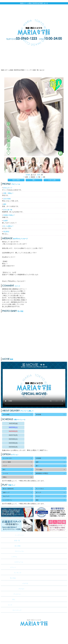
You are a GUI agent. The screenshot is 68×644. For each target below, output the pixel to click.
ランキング (11, 572)
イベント (9, 567)
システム (9, 556)
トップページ (13, 535)
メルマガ (15, 583)
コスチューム (12, 562)
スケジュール (13, 551)
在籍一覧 (11, 540)
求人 (8, 599)
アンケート (11, 594)
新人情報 (11, 545)
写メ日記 (9, 578)
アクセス (13, 588)
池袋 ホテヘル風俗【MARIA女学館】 (34, 632)
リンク (7, 604)
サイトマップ (11, 610)
